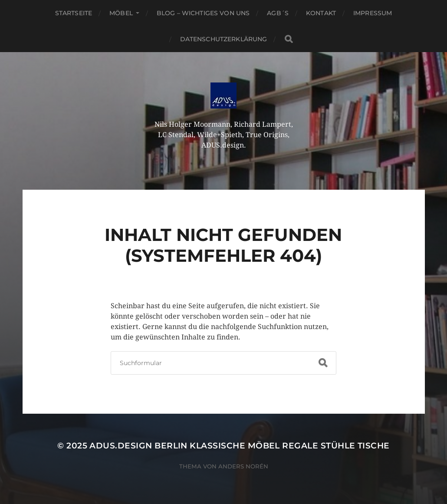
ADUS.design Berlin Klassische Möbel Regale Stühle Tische (239, 446)
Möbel (121, 13)
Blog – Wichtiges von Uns (203, 13)
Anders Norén (243, 466)
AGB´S (278, 13)
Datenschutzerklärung (224, 39)
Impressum (373, 13)
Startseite (74, 13)
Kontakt (321, 13)
